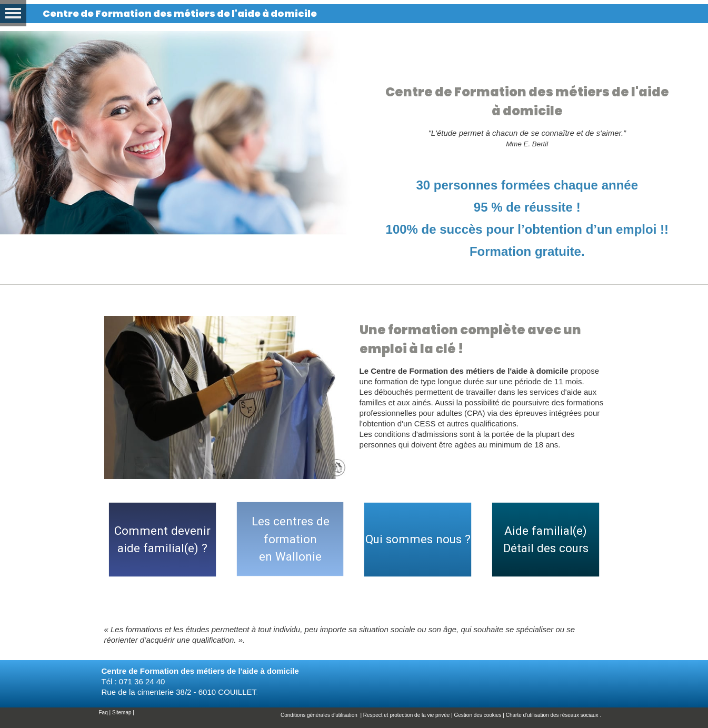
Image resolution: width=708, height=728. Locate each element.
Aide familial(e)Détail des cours (546, 539)
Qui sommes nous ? (418, 539)
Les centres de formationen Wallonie (291, 539)
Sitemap (122, 712)
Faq (103, 712)
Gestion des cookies (478, 715)
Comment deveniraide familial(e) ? (162, 539)
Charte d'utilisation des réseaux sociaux (552, 715)
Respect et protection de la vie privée (407, 715)
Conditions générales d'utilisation (320, 715)
